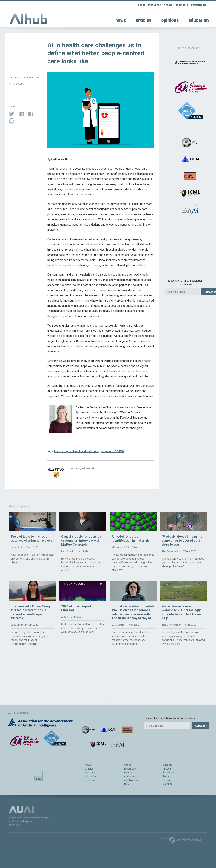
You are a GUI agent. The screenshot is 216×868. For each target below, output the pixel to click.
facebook (169, 773)
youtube (168, 784)
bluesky (167, 780)
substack (168, 765)
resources (153, 5)
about (140, 5)
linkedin (167, 769)
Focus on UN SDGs (113, 451)
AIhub (64, 643)
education (199, 20)
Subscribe (201, 726)
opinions (170, 20)
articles (144, 20)
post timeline (93, 780)
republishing (198, 5)
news (121, 20)
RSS (127, 784)
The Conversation (172, 564)
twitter (167, 776)
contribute (181, 5)
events (167, 5)
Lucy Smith (17, 560)
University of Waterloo (26, 78)
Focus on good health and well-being (77, 451)
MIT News (117, 560)
